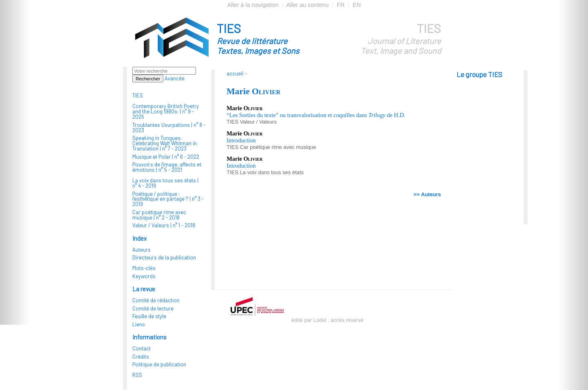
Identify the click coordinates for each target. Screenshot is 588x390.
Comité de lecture (153, 308)
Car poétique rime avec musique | (159, 215)
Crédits (141, 357)
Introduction (241, 140)
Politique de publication (159, 364)
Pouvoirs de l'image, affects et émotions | (167, 167)
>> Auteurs (427, 194)
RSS (137, 375)
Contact (141, 348)
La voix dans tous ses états (272, 172)
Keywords (144, 276)
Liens (139, 324)
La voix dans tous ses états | (165, 183)
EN (357, 5)
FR (341, 5)
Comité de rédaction (156, 300)
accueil (235, 73)
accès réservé (347, 320)
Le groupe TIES (479, 74)
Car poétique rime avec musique (278, 147)
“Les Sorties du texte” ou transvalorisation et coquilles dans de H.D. (316, 115)
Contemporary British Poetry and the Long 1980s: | (166, 111)
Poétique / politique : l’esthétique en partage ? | (168, 199)
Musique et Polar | (166, 157)
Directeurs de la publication (164, 257)
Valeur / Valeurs (258, 122)
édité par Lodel (309, 320)
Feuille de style (149, 316)
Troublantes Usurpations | (169, 127)
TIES (273, 38)
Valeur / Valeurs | (164, 225)
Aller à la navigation (253, 5)
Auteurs (141, 250)
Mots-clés (144, 268)
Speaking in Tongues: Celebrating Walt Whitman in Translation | (165, 143)
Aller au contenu (307, 5)
